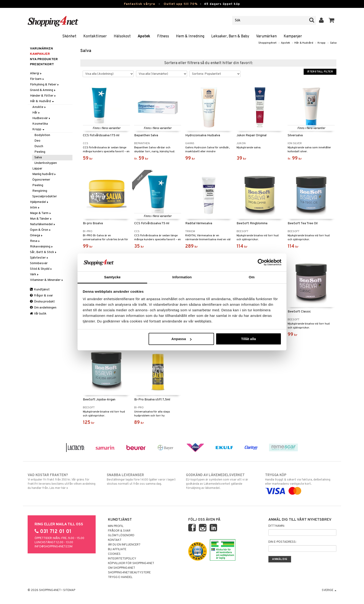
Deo (37, 141)
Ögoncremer (41, 180)
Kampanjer (293, 36)
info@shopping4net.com (54, 547)
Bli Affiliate (117, 549)
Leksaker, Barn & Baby (230, 36)
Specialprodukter (45, 196)
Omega (37, 235)
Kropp (322, 43)
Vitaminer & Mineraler (47, 280)
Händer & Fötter (43, 96)
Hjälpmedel (39, 202)
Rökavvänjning (42, 247)
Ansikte (39, 107)
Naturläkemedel (43, 224)
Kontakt (115, 540)
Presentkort (42, 64)
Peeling (40, 152)
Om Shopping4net (122, 568)
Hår (36, 113)
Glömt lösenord (121, 536)
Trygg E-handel (120, 577)
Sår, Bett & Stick (44, 252)
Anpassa (181, 339)
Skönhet (69, 36)
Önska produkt (42, 302)
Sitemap (69, 590)
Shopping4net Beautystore (129, 573)
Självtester (39, 258)
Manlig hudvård (44, 174)
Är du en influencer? (124, 545)
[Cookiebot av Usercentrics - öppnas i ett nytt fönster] (261, 262)
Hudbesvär (42, 118)
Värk (35, 274)
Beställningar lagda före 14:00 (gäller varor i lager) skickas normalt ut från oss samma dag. (142, 479)
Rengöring (40, 191)
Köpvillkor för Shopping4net (131, 563)
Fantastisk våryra (140, 4)
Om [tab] (252, 277)
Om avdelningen (43, 308)
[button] (332, 20)
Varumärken (266, 36)
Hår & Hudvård (304, 43)
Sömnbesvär (39, 263)
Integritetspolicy (122, 559)
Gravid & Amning (43, 90)
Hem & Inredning (190, 36)
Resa (35, 241)
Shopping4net (267, 43)
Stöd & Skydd (41, 269)
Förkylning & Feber (45, 85)
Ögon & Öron (41, 230)
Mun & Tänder (41, 219)
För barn (37, 79)
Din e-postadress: (282, 542)
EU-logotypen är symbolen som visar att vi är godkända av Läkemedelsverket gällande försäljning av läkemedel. (222, 481)
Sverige (329, 590)
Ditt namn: (276, 526)
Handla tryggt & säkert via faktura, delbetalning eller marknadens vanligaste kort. (301, 483)
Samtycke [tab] (112, 277)
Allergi (36, 73)
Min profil (116, 526)
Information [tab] (182, 277)
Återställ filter (320, 72)
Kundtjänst (40, 290)
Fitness (163, 36)
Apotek (144, 36)
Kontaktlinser (95, 36)
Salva (333, 43)
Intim (35, 208)
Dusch (39, 146)
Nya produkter (44, 59)
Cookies (114, 554)
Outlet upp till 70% (181, 4)
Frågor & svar (41, 296)
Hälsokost (122, 36)
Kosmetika (40, 124)
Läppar (37, 169)
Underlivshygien (46, 163)
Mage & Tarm (41, 213)
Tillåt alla (248, 339)
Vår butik (38, 314)
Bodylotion (42, 135)
